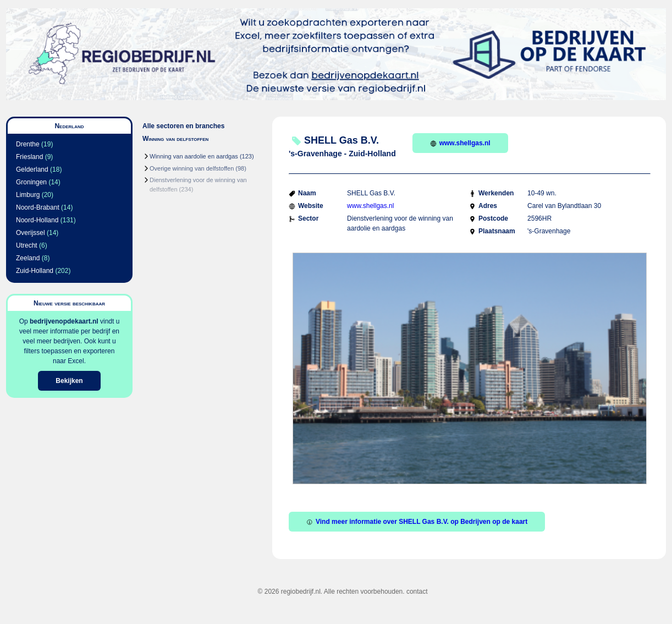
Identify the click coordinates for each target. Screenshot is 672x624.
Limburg (28, 195)
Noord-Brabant (38, 207)
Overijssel (31, 233)
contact (417, 592)
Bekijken (69, 381)
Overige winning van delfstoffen (192, 168)
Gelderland (32, 169)
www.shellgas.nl (460, 143)
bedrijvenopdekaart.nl (64, 321)
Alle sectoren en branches (183, 126)
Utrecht (27, 245)
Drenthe (28, 144)
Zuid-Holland (35, 271)
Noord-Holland (37, 220)
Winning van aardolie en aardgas (194, 156)
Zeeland (28, 258)
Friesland (29, 157)
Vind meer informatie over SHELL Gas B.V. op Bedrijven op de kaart (417, 522)
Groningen (31, 182)
